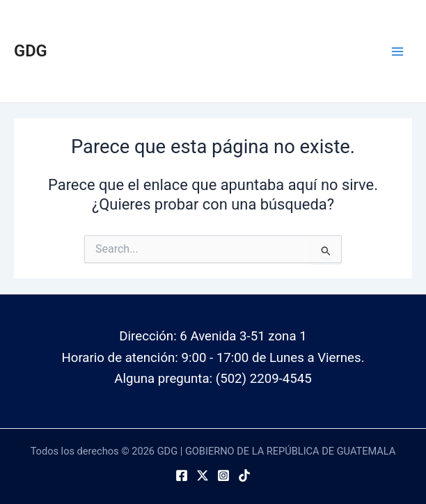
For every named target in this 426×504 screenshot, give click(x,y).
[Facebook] (182, 475)
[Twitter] (203, 475)
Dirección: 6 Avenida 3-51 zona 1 (213, 336)
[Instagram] (223, 475)
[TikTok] (244, 475)
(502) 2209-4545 (264, 379)
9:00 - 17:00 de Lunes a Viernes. (273, 358)
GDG (31, 51)
